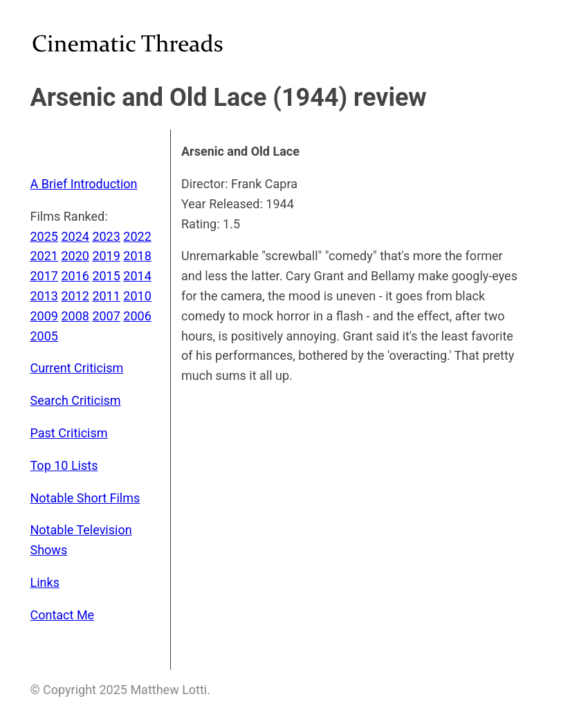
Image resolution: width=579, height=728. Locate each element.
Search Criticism (76, 400)
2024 (75, 236)
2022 (137, 236)
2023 (106, 236)
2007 (106, 316)
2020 (75, 256)
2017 (44, 276)
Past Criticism (69, 433)
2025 (44, 236)
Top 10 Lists (64, 465)
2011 (106, 296)
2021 (44, 256)
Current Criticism (77, 368)
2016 (75, 276)
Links (45, 582)
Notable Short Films (85, 498)
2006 (137, 316)
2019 (106, 256)
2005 (44, 336)
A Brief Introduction (84, 184)
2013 (44, 296)
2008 (75, 316)
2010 (137, 296)
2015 (106, 276)
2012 (75, 296)
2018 (137, 256)
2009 (44, 316)
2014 (137, 276)
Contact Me (63, 615)
